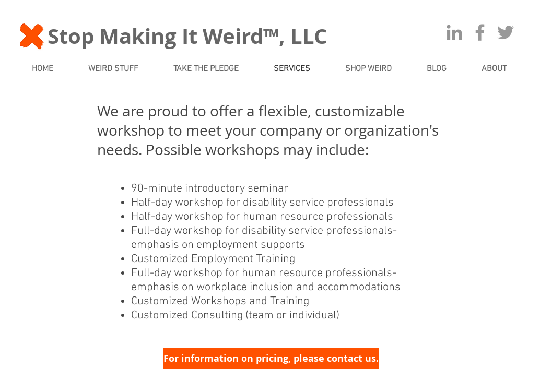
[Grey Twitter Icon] (506, 32)
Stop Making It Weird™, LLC (187, 36)
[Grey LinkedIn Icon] (454, 32)
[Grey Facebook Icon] (480, 32)
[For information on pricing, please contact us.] (271, 359)
